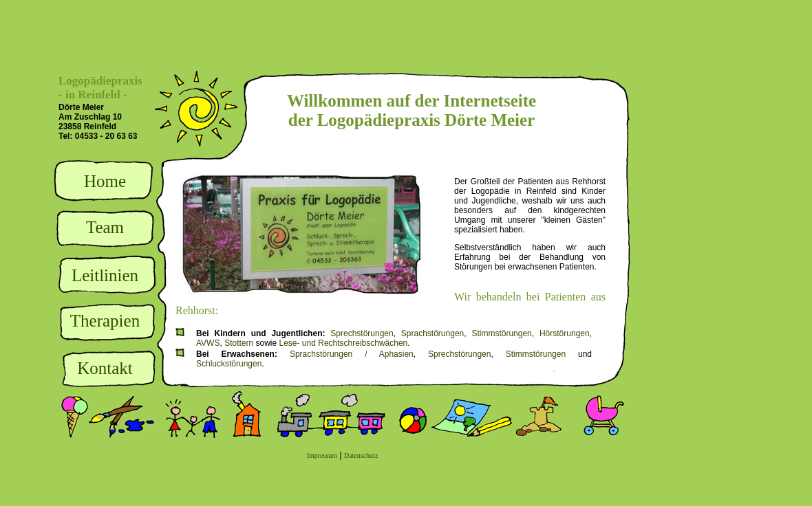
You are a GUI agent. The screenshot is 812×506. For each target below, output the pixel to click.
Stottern (239, 343)
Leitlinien (105, 275)
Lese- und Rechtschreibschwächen (344, 343)
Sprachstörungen (432, 333)
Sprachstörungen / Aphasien (352, 354)
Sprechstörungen (362, 333)
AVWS (208, 343)
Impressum (322, 455)
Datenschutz (361, 455)
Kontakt (105, 368)
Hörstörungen (565, 333)
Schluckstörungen (229, 364)
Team (105, 227)
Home (105, 181)
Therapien (105, 321)
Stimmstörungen (501, 333)
